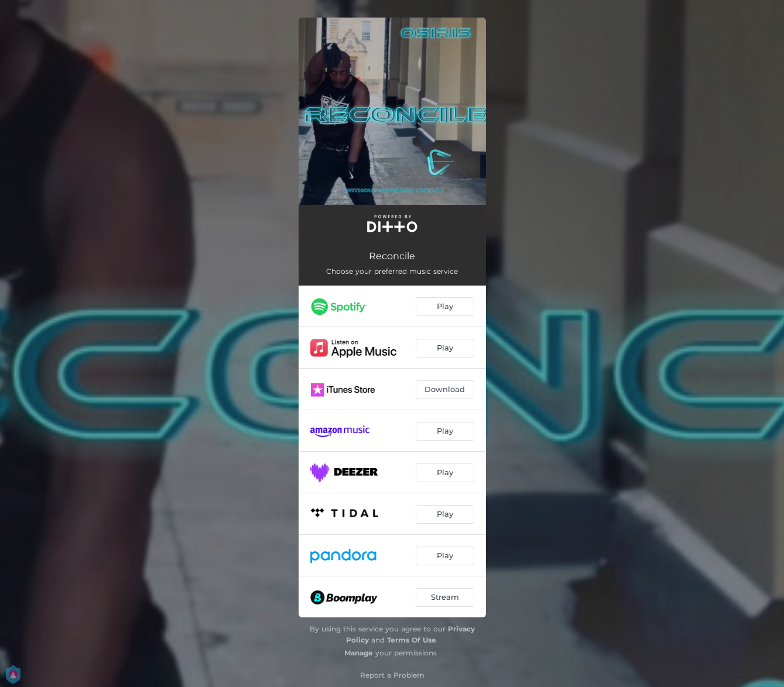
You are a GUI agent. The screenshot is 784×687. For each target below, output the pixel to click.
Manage (359, 653)
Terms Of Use (412, 640)
